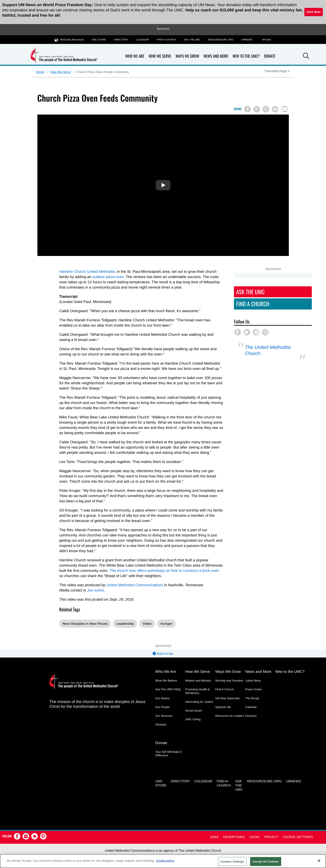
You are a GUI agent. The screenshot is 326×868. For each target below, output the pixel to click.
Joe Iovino (96, 590)
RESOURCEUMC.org (221, 40)
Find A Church (253, 304)
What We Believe (166, 681)
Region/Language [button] (69, 40)
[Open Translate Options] (277, 71)
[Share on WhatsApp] (266, 109)
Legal (255, 837)
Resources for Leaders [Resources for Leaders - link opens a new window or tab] (230, 716)
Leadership (125, 624)
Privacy (271, 837)
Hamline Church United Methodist (87, 272)
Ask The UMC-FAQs (168, 689)
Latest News (253, 681)
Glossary (161, 724)
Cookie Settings (298, 837)
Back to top (163, 654)
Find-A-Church (166, 40)
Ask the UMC (192, 40)
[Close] (319, 861)
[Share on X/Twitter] (257, 109)
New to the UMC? (246, 56)
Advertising (234, 837)
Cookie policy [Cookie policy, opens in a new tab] (165, 861)
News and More (216, 56)
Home (40, 72)
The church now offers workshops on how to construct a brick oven (164, 571)
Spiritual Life (223, 707)
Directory (121, 40)
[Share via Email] (284, 109)
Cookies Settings (232, 861)
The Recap (252, 698)
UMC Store (99, 40)
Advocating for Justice (199, 702)
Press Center (254, 689)
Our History (162, 698)
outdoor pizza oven (108, 277)
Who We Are (135, 56)
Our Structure (164, 716)
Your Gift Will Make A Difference (168, 754)
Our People (162, 707)
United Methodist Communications (135, 585)
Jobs (214, 837)
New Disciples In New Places (85, 624)
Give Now (314, 12)
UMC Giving (193, 719)
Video (147, 624)
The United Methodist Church (268, 350)
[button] (306, 57)
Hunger (166, 624)
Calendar (142, 40)
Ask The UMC (250, 292)
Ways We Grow (187, 56)
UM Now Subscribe (227, 698)
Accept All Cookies (266, 861)
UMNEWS (247, 40)
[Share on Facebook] (248, 109)
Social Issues (194, 711)
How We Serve (160, 56)
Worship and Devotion (229, 681)
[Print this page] (275, 109)
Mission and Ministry (198, 681)
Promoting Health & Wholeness (198, 691)
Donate (270, 56)
